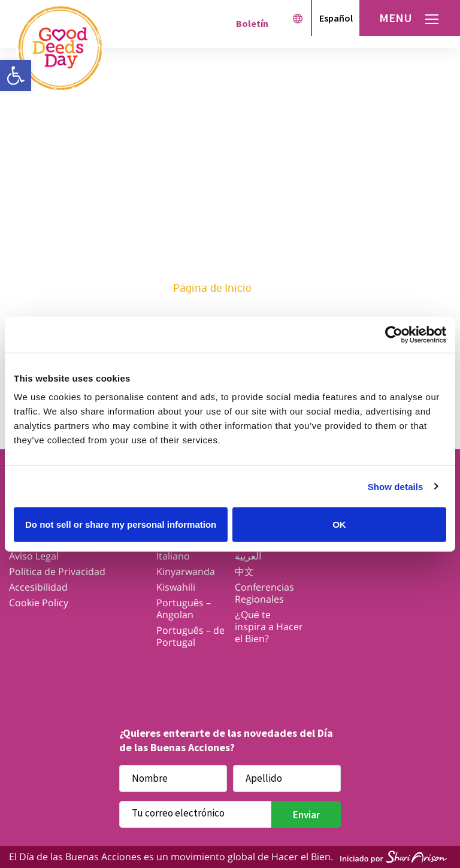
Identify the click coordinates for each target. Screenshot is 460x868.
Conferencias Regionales (264, 593)
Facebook (137, 673)
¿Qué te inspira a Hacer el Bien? (269, 627)
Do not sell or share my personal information (121, 524)
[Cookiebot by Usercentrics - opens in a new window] (394, 334)
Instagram (230, 673)
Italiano (173, 556)
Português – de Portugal (190, 636)
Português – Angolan (184, 609)
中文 (244, 571)
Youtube (277, 673)
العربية (248, 556)
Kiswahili (176, 587)
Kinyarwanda (186, 571)
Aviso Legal (34, 556)
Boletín (252, 23)
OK (339, 524)
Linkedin (324, 673)
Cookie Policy (39, 603)
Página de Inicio (212, 288)
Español (336, 18)
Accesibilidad (38, 587)
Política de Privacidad (57, 571)
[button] (16, 75)
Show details (396, 486)
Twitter (184, 673)
